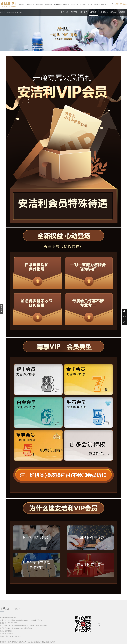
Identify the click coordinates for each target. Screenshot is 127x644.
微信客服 (1, 309)
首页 (2, 12)
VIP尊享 (20, 12)
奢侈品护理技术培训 (24, 642)
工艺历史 (74, 12)
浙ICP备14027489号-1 (13, 636)
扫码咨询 (112, 12)
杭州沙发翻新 (35, 642)
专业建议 (103, 12)
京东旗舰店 (9, 631)
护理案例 (122, 12)
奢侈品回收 (44, 642)
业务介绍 (64, 12)
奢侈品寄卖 (52, 642)
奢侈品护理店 (12, 642)
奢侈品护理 (10, 12)
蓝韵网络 (10, 633)
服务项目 (84, 12)
